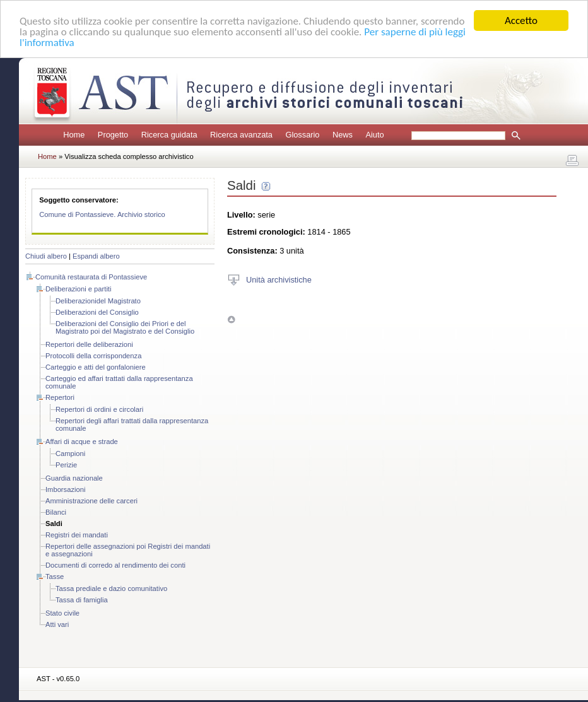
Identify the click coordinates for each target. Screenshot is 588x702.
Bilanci (56, 512)
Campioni (70, 453)
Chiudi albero (46, 256)
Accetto (521, 20)
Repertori (60, 397)
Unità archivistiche (279, 279)
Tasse (55, 576)
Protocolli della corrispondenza (93, 356)
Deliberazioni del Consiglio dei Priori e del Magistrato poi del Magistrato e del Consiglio (125, 327)
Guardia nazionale (74, 478)
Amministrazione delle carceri (91, 501)
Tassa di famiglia (82, 600)
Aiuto (374, 135)
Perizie (66, 465)
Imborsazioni (65, 489)
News (343, 135)
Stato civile (62, 613)
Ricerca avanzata (241, 135)
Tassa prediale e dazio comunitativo (111, 588)
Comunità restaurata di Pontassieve (91, 277)
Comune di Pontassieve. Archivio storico (102, 214)
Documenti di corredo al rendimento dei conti (115, 565)
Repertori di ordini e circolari (99, 409)
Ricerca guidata (169, 135)
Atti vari (57, 624)
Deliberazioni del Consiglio (97, 312)
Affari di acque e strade (82, 442)
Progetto (113, 135)
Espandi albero (96, 256)
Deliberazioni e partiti (78, 289)
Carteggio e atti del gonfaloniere (96, 367)
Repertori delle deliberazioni (89, 344)
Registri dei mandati (77, 535)
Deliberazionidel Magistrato (98, 301)
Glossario (302, 135)
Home (74, 135)
